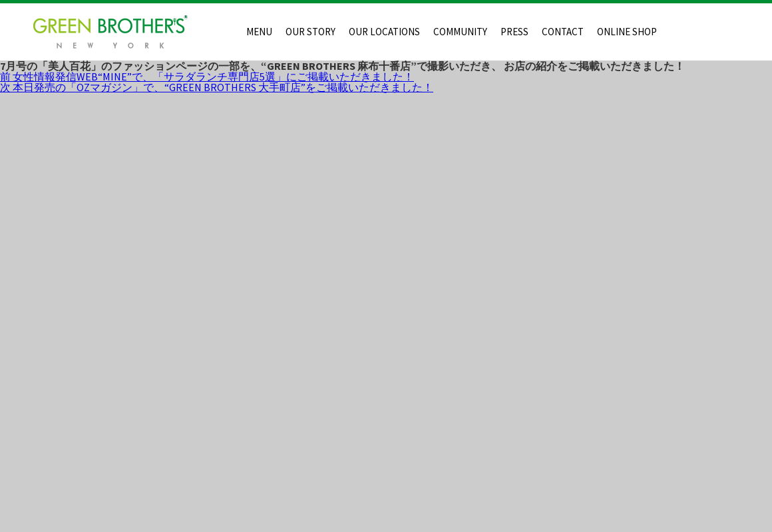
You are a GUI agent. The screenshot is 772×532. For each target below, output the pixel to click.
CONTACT (563, 32)
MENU (259, 32)
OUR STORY (310, 32)
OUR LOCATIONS (384, 32)
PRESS (514, 32)
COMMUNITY (460, 32)
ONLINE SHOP (627, 32)
